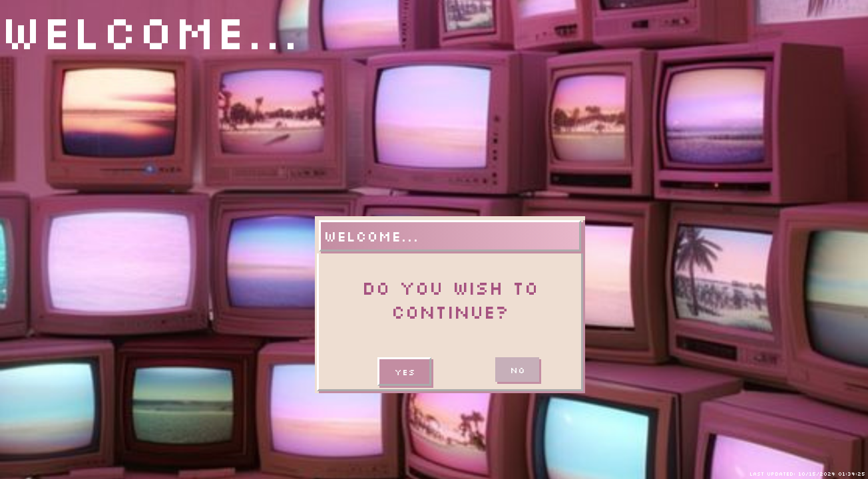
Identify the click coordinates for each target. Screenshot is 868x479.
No (517, 370)
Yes (404, 372)
